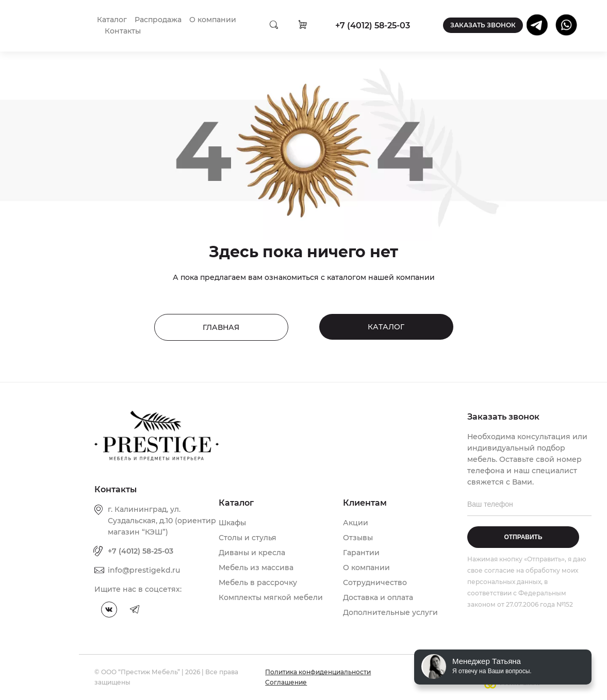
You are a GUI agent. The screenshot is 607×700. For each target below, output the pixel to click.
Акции (356, 523)
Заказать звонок (483, 25)
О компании (213, 20)
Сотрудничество (375, 582)
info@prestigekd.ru (144, 570)
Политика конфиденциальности (318, 672)
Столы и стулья (248, 538)
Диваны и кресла (252, 553)
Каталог (112, 20)
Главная (221, 327)
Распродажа (158, 20)
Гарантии (361, 553)
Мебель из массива (256, 568)
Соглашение (286, 682)
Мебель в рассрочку (258, 582)
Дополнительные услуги (390, 612)
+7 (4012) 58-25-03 (373, 26)
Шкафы (232, 523)
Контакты (123, 31)
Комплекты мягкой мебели (271, 597)
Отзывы (358, 538)
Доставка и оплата (378, 597)
